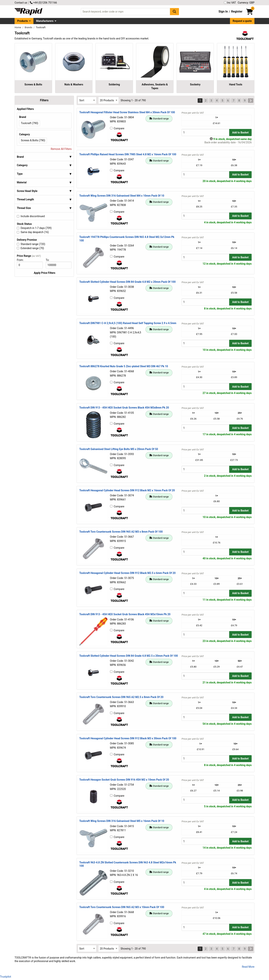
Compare (117, 128)
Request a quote (242, 21)
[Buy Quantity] (205, 132)
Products (23, 21)
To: (49, 260)
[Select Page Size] (109, 100)
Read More (248, 967)
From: (22, 260)
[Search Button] (174, 11)
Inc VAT (230, 3)
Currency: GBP (246, 3)
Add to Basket (240, 132)
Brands (29, 27)
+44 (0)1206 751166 (43, 3)
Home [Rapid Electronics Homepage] (18, 27)
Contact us (21, 3)
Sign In (223, 11)
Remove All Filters (61, 149)
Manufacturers (45, 21)
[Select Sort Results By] (87, 100)
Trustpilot (6, 977)
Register (237, 11)
